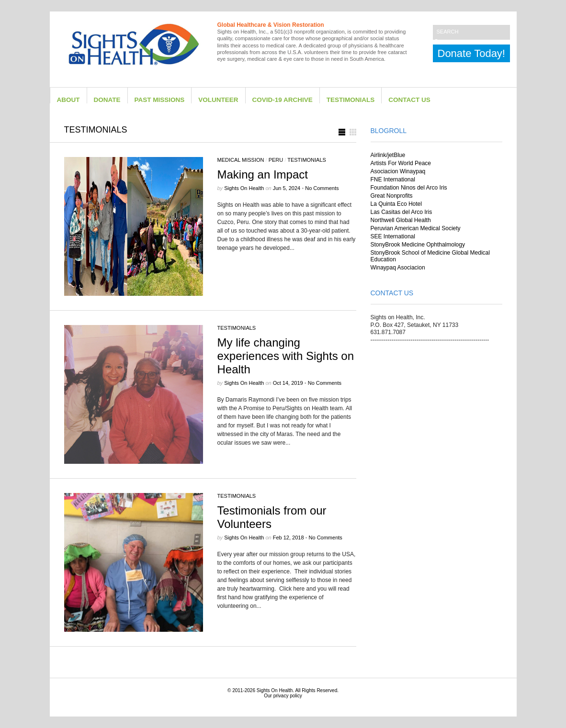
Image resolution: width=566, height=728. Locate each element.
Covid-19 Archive (283, 100)
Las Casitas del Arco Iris (402, 212)
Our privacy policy (283, 696)
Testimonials (351, 100)
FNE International (393, 179)
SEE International (393, 236)
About (68, 100)
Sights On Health (275, 690)
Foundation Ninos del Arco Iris (409, 188)
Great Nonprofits (392, 196)
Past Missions (160, 100)
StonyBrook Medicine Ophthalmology (418, 245)
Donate (107, 100)
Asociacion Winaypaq (398, 171)
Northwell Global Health (401, 220)
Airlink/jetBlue (388, 155)
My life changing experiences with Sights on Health (286, 356)
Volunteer (218, 100)
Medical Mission (241, 160)
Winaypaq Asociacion (398, 268)
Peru (276, 160)
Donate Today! (471, 53)
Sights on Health (244, 188)
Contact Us (409, 100)
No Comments (322, 188)
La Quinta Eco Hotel (396, 204)
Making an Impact (263, 174)
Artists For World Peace (401, 163)
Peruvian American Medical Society (416, 228)
